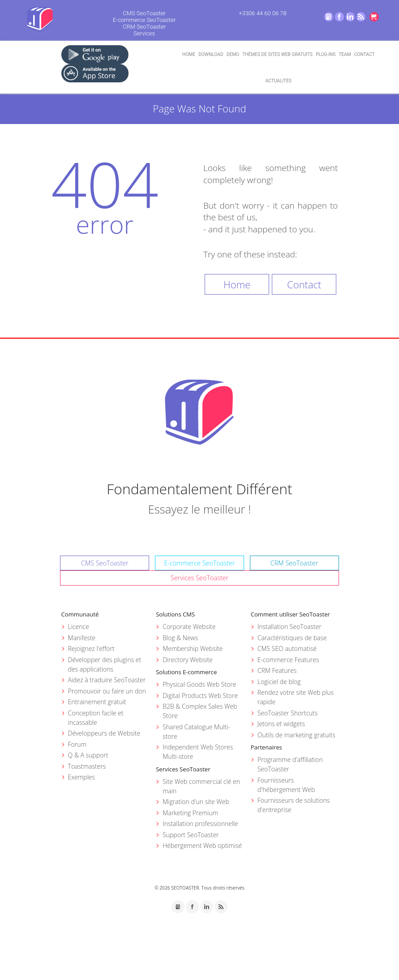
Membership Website (193, 648)
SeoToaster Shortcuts (288, 713)
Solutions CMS (175, 614)
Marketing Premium (190, 813)
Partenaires (266, 747)
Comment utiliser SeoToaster (290, 614)
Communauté (80, 614)
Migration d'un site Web (196, 802)
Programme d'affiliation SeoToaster (290, 764)
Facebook (340, 17)
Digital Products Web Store (200, 695)
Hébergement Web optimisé (202, 845)
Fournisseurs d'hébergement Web (286, 785)
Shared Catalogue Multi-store (196, 732)
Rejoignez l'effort (91, 648)
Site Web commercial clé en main (201, 786)
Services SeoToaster (199, 578)
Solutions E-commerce (186, 672)
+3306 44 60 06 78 (262, 13)
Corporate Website (189, 627)
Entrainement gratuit (97, 702)
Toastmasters (87, 766)
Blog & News (180, 638)
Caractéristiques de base (292, 638)
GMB (329, 17)
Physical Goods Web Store (199, 684)
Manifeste (82, 638)
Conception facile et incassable (96, 718)
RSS (361, 17)
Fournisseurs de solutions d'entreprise (294, 805)
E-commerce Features (288, 660)
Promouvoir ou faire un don (107, 691)
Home (237, 284)
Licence (79, 627)
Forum (77, 744)
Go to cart (374, 17)
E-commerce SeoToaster (144, 20)
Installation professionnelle (200, 824)
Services (144, 33)
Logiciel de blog (279, 682)
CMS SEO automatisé (287, 648)
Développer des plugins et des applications (105, 664)
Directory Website (188, 660)
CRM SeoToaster (144, 27)
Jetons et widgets (281, 724)
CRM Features (277, 670)
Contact (304, 284)
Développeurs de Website (104, 733)
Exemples (82, 777)
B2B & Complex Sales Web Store (200, 711)
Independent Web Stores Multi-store (198, 752)
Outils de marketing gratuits (296, 735)
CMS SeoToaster (144, 13)
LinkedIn (350, 17)
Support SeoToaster (191, 835)
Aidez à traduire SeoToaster (107, 680)
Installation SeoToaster (290, 627)
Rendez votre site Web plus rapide (296, 697)
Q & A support (88, 755)
